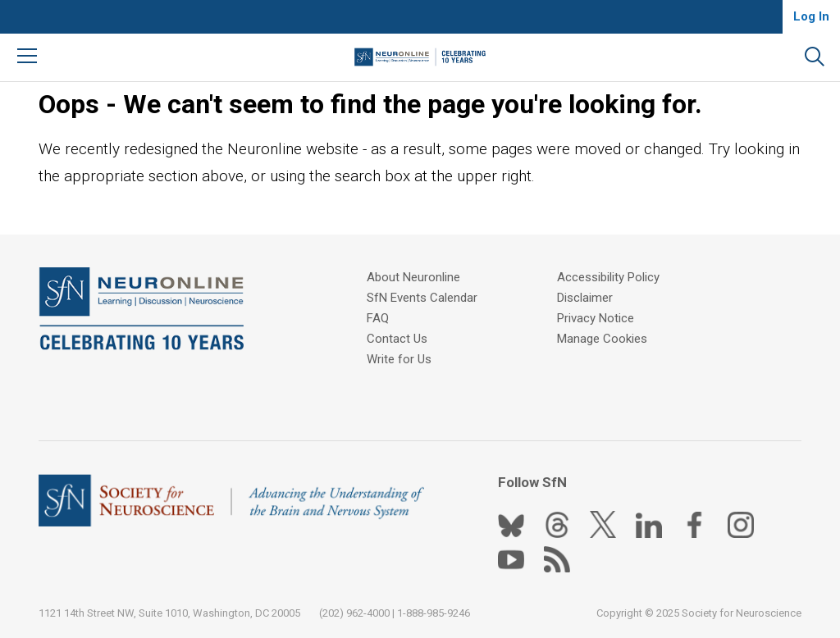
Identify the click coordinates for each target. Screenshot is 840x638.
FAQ (378, 318)
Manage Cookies (602, 339)
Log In (811, 16)
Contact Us (397, 339)
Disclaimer (585, 298)
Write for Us (399, 359)
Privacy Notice (596, 318)
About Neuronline (413, 277)
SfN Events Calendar (422, 298)
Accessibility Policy (608, 277)
